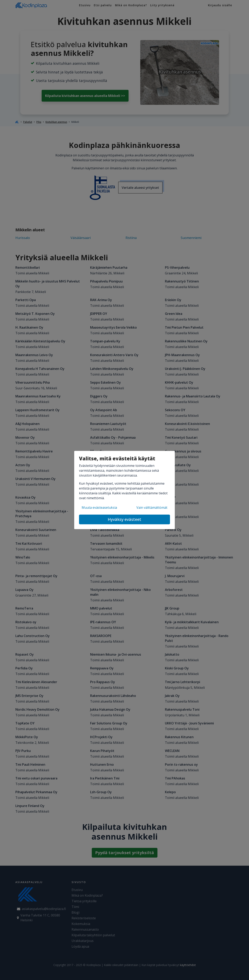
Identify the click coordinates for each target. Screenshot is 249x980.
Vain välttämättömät (152, 508)
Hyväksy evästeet (124, 519)
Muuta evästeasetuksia (99, 508)
